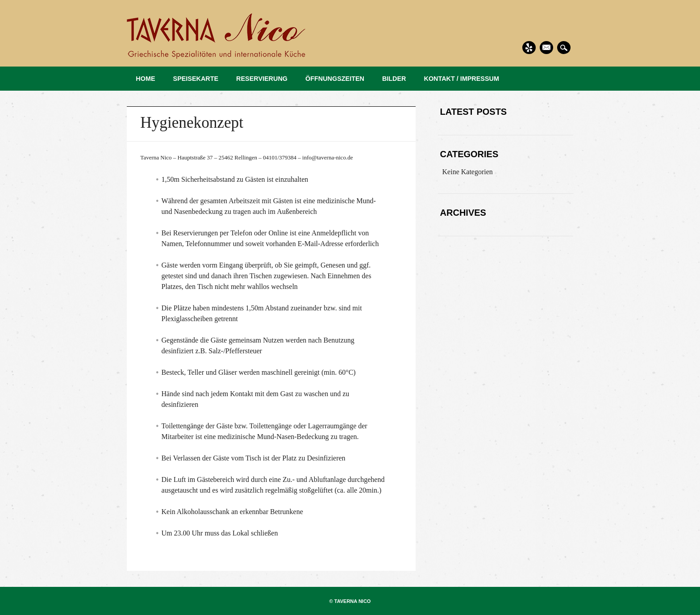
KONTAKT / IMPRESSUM (462, 79)
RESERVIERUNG (262, 79)
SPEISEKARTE (196, 79)
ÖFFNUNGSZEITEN (335, 79)
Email (546, 48)
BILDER (394, 79)
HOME (145, 79)
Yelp (529, 48)
